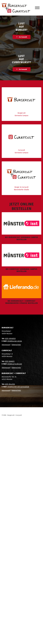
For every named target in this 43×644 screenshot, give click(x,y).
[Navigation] (37, 8)
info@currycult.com (15, 364)
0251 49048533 (10, 339)
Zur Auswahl (23, 37)
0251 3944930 (10, 384)
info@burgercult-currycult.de (18, 387)
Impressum (6, 345)
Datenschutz (16, 345)
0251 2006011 (10, 361)
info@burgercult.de (15, 341)
